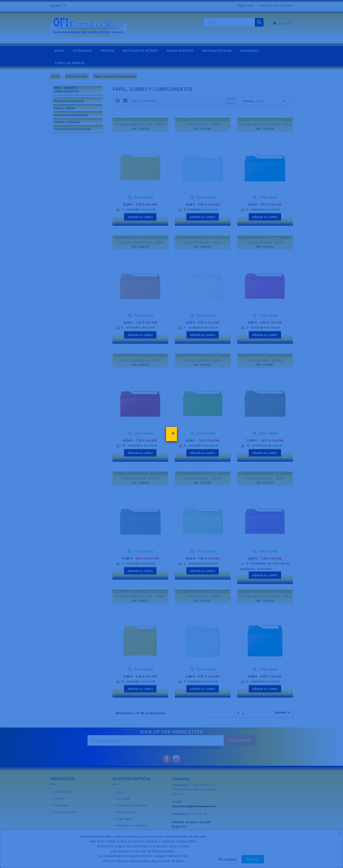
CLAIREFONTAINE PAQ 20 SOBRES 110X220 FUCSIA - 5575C (265, 240)
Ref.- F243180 (140, 129)
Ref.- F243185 (265, 483)
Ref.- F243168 (265, 129)
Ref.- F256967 (265, 365)
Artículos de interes (140, 51)
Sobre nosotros (126, 812)
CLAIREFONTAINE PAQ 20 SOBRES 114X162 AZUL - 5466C (203, 594)
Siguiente (283, 713)
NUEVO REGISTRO (180, 51)
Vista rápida (140, 197)
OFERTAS (107, 51)
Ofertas (58, 799)
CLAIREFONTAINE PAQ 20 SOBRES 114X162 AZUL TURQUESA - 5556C (265, 594)
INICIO (59, 51)
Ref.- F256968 (140, 483)
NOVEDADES (249, 51)
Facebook (167, 759)
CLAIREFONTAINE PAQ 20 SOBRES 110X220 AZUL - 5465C (203, 122)
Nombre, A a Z (265, 101)
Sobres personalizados (71, 115)
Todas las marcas (69, 63)
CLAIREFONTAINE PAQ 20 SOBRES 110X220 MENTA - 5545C (203, 358)
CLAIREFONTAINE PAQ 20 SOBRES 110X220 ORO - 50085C (265, 358)
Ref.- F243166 (203, 129)
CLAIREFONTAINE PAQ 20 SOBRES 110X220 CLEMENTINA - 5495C (140, 240)
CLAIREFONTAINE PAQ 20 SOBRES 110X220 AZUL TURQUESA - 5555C (265, 122)
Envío (119, 792)
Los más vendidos (65, 812)
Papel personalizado (69, 101)
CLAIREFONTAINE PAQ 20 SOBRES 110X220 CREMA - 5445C (203, 240)
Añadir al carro (140, 217)
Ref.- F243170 (140, 247)
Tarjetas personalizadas (72, 129)
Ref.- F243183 (203, 483)
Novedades (61, 805)
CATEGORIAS (82, 51)
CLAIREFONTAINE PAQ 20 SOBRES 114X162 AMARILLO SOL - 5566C (140, 594)
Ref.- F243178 (203, 365)
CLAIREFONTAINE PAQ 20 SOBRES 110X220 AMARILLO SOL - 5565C (140, 122)
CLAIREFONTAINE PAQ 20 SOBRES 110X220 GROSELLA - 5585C (140, 358)
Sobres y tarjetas (66, 122)
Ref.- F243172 (203, 247)
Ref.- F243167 (203, 601)
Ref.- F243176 (140, 365)
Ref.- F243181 (140, 601)
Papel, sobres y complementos (66, 90)
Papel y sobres (64, 108)
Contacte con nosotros (276, 5)
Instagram (176, 759)
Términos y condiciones (131, 805)
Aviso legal (123, 799)
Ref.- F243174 (265, 247)
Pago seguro (124, 819)
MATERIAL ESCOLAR (217, 51)
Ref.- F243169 (265, 601)
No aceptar (228, 859)
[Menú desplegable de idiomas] (59, 6)
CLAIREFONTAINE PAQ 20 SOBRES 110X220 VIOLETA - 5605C (265, 476)
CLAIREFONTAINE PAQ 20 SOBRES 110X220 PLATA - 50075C (140, 476)
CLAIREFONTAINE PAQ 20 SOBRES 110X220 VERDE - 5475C (203, 476)
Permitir (253, 859)
